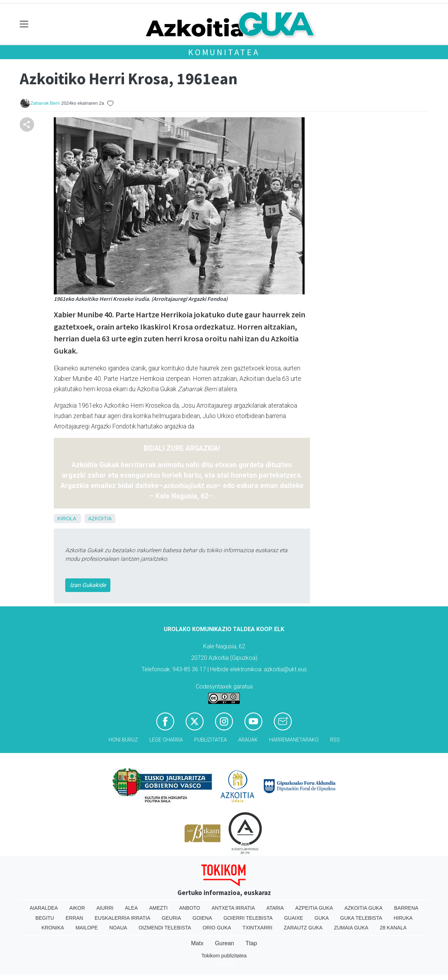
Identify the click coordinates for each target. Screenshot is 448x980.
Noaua (118, 928)
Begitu (45, 918)
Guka (322, 918)
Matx (197, 943)
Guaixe (294, 918)
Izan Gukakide (88, 585)
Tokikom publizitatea (224, 956)
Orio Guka (217, 928)
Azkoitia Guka (364, 908)
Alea (131, 908)
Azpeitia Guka (314, 908)
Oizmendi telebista (165, 928)
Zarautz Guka (303, 928)
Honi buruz (123, 740)
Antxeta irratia (233, 908)
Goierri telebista (248, 918)
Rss (335, 740)
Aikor (77, 908)
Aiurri (105, 908)
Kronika (53, 928)
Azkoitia (100, 519)
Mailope (87, 928)
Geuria (171, 918)
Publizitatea (211, 740)
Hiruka (403, 918)
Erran (74, 918)
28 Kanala (393, 928)
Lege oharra (166, 740)
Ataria (275, 908)
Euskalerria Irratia (122, 918)
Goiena (202, 918)
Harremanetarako (294, 740)
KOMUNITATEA (224, 52)
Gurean (225, 943)
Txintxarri (258, 928)
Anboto (190, 908)
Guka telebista (361, 918)
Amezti (158, 908)
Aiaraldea (44, 908)
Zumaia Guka (351, 928)
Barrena (406, 908)
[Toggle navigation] (24, 24)
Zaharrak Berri (45, 103)
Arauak (248, 740)
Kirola (67, 519)
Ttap (251, 943)
